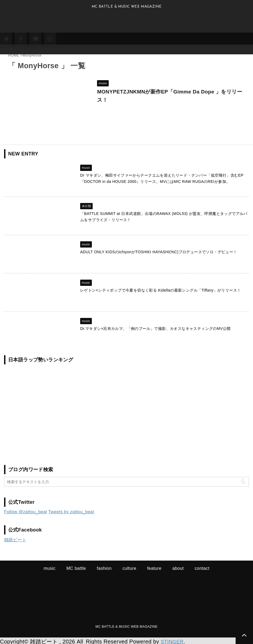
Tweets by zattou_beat (71, 510)
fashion (104, 567)
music (49, 567)
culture (129, 567)
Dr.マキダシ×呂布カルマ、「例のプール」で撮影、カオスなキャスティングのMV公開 (155, 327)
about (178, 567)
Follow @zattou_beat (26, 510)
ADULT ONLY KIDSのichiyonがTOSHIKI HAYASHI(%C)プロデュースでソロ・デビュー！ (159, 250)
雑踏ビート (15, 538)
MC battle (76, 567)
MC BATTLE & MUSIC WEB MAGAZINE (126, 625)
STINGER (173, 640)
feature (154, 567)
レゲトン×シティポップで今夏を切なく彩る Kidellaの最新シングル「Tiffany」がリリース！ (160, 289)
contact (202, 567)
